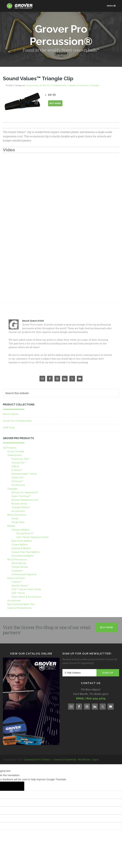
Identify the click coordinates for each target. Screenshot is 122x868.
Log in (95, 759)
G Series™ (17, 582)
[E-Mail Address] (79, 673)
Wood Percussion (17, 559)
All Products (10, 448)
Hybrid (15, 466)
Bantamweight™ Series (24, 474)
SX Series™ (17, 481)
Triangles (95, 85)
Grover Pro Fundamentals (53, 85)
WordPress (84, 759)
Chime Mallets (20, 544)
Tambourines (14, 455)
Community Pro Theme (37, 759)
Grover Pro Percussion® (21, 7)
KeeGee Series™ (20, 585)
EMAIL (80, 698)
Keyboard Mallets (21, 548)
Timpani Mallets (21, 530)
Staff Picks (9, 427)
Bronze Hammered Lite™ (25, 500)
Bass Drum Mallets (22, 541)
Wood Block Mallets (23, 556)
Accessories (33, 85)
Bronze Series (19, 504)
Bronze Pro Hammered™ (25, 492)
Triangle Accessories (78, 85)
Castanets (17, 571)
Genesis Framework (65, 759)
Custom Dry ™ (19, 463)
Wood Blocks (19, 563)
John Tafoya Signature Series (32, 537)
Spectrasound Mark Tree (21, 604)
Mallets (11, 526)
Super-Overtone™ (21, 496)
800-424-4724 (96, 698)
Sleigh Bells (18, 522)
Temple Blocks (20, 567)
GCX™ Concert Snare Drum (26, 589)
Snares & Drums (16, 578)
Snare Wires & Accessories (26, 597)
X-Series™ (17, 470)
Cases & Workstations (19, 608)
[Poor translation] (17, 786)
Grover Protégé (16, 451)
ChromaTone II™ (25, 533)
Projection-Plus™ (21, 459)
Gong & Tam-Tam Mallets (25, 552)
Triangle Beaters (21, 507)
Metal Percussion (17, 515)
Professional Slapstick (24, 574)
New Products (11, 414)
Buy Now (107, 627)
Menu (111, 6)
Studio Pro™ (18, 477)
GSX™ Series (18, 593)
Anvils (15, 518)
